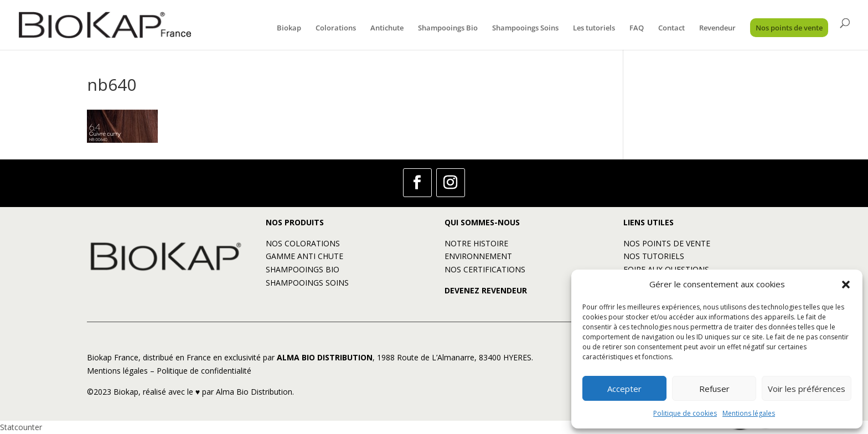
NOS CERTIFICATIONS (485, 269)
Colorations (336, 28)
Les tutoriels (594, 28)
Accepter (624, 389)
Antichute (387, 28)
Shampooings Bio (448, 28)
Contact (671, 28)
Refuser (714, 389)
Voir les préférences (807, 389)
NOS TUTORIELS (654, 256)
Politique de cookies (685, 413)
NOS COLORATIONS (303, 243)
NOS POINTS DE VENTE (667, 243)
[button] (846, 285)
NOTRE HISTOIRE (476, 243)
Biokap (289, 28)
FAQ (637, 28)
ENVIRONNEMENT (478, 256)
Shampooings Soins (525, 28)
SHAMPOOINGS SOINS (307, 283)
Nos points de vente (789, 28)
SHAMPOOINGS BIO (303, 269)
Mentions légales (749, 413)
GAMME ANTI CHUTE (304, 256)
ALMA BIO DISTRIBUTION (325, 357)
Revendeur (717, 28)
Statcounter (21, 427)
